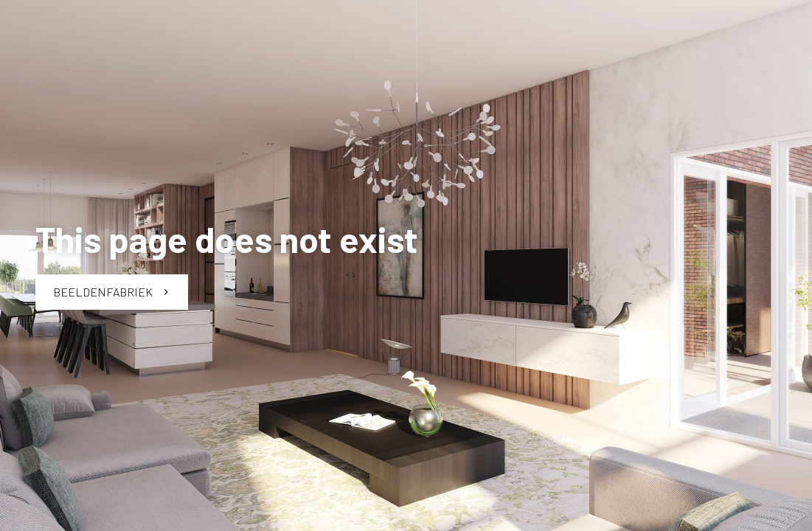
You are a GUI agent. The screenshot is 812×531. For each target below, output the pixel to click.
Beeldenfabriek (112, 292)
